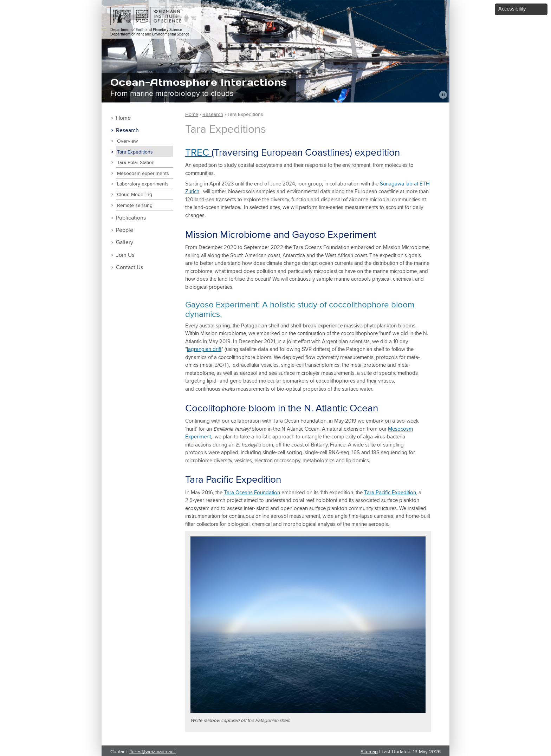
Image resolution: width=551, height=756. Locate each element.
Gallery (125, 243)
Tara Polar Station (136, 163)
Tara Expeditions (135, 152)
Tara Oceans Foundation (252, 493)
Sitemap (369, 752)
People (125, 230)
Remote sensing (135, 206)
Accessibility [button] (512, 9)
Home (123, 118)
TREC (198, 153)
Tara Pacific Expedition (390, 493)
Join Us (125, 255)
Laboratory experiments (143, 184)
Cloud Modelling (135, 195)
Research (127, 131)
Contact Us (129, 268)
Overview (127, 141)
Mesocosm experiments (143, 174)
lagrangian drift (204, 349)
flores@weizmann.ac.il (153, 752)
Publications (131, 218)
